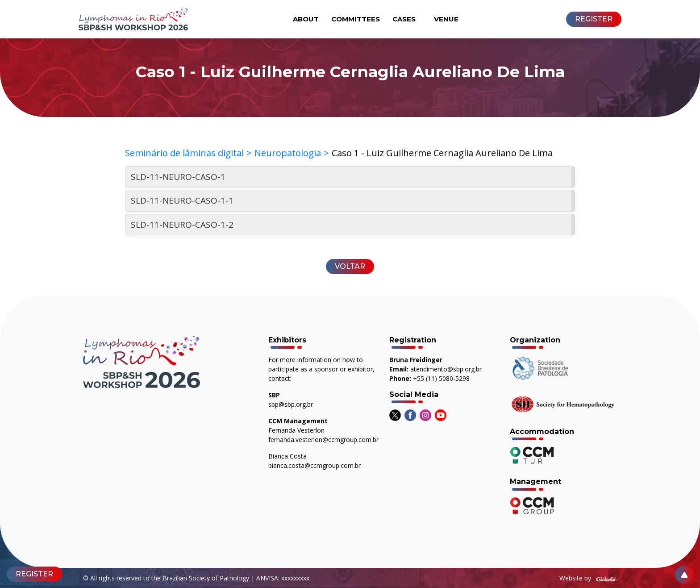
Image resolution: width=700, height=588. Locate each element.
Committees (356, 19)
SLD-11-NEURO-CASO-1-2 (182, 225)
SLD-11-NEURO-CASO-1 (178, 177)
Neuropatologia (288, 153)
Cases (404, 19)
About (306, 19)
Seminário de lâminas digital (184, 153)
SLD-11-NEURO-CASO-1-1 (182, 200)
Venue (446, 19)
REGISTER (594, 19)
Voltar (350, 266)
